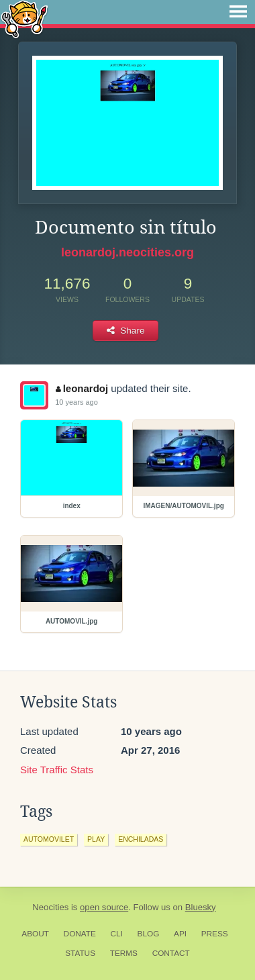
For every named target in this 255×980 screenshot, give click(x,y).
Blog (149, 934)
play (96, 839)
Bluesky (201, 907)
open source (104, 907)
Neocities (50, 907)
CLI (117, 934)
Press (215, 934)
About (35, 934)
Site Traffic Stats (57, 770)
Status (80, 953)
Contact (171, 953)
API (180, 934)
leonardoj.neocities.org (127, 252)
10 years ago (76, 402)
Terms (124, 953)
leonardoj (82, 388)
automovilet (49, 839)
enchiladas (141, 839)
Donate (80, 934)
